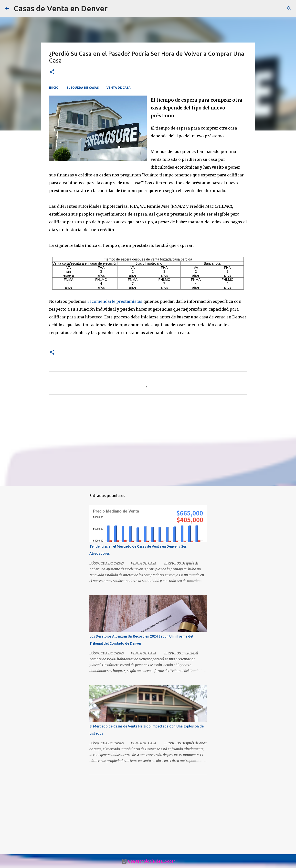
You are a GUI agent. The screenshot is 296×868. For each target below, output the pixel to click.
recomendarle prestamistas (115, 301)
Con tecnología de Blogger (148, 861)
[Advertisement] (148, 444)
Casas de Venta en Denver (61, 8)
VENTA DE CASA (119, 88)
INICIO (54, 88)
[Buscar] (289, 9)
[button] (52, 72)
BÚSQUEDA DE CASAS (83, 88)
